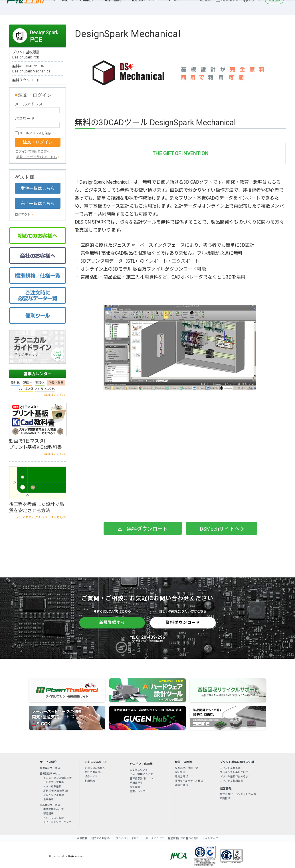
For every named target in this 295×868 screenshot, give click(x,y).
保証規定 (180, 772)
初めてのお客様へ (95, 768)
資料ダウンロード (183, 622)
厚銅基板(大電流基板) (56, 791)
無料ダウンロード (26, 80)
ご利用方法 (87, 7)
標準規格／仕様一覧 (186, 768)
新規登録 (274, 7)
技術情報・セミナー (145, 7)
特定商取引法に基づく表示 (183, 838)
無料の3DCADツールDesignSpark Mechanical (32, 69)
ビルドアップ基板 (54, 782)
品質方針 (180, 776)
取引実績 (135, 787)
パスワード (25, 119)
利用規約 (90, 781)
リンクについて (155, 838)
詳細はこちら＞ (55, 395)
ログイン (254, 7)
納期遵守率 (136, 783)
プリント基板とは (230, 768)
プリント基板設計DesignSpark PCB (26, 55)
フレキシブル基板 (54, 795)
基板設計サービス (50, 768)
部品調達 (49, 814)
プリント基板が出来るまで (235, 776)
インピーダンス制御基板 (57, 778)
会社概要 (82, 838)
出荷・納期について (141, 774)
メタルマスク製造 (54, 818)
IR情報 (224, 798)
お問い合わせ (230, 7)
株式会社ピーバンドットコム (237, 794)
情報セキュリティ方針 (188, 781)
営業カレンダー (38, 374)
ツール (172, 7)
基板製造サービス (50, 774)
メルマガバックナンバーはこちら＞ (41, 517)
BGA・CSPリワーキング (57, 822)
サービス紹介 (61, 7)
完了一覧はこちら (38, 204)
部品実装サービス (50, 805)
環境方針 (180, 785)
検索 (208, 7)
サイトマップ (210, 838)
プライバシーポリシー (129, 838)
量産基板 (49, 799)
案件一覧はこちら (38, 188)
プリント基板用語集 (232, 781)
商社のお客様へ (94, 772)
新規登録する (112, 622)
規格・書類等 (113, 7)
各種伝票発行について (143, 778)
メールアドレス (29, 104)
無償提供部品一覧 (54, 809)
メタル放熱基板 (52, 786)
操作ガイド (91, 776)
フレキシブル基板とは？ (234, 772)
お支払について (139, 770)
